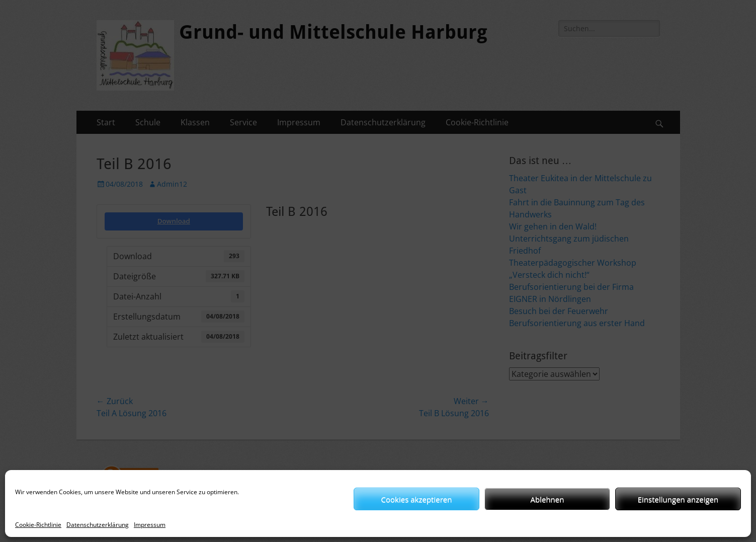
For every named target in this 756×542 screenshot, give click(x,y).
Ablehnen (548, 499)
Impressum (150, 525)
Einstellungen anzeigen (678, 499)
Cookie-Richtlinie (38, 525)
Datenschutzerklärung (98, 525)
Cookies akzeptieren (417, 499)
